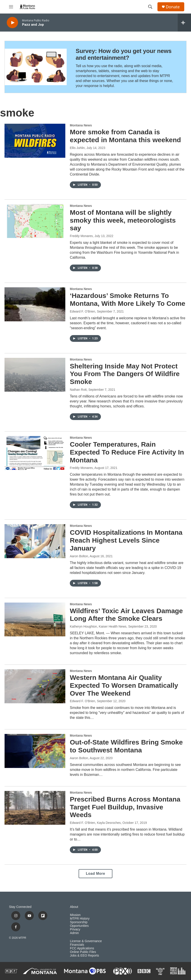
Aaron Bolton (79, 556)
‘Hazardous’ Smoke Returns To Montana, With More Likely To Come (128, 299)
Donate (173, 7)
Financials (77, 945)
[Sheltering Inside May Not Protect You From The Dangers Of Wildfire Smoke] (35, 375)
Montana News (81, 125)
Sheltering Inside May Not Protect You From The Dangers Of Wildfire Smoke (125, 374)
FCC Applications (82, 948)
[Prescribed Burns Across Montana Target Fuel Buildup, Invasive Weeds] (35, 808)
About (74, 907)
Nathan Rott (78, 390)
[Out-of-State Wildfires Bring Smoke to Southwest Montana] (35, 751)
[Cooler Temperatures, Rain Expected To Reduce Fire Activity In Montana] (35, 453)
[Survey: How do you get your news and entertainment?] (36, 67)
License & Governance (86, 941)
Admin (74, 933)
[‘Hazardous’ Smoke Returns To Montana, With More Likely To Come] (35, 304)
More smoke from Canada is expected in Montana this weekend (125, 136)
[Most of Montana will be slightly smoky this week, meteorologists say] (35, 221)
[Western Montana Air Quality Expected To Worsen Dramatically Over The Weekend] (35, 686)
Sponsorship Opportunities (79, 924)
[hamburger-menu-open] (11, 7)
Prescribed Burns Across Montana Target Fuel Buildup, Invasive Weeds (125, 807)
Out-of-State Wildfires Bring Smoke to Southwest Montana (126, 746)
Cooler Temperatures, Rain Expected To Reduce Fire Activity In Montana (127, 452)
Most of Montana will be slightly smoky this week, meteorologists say (123, 220)
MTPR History (80, 919)
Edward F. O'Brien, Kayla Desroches (95, 823)
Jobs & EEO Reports (84, 956)
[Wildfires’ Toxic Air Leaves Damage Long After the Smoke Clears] (35, 619)
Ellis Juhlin (77, 148)
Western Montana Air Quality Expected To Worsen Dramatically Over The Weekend (124, 685)
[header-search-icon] (150, 7)
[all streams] (184, 23)
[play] (12, 23)
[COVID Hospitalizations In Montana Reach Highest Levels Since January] (35, 541)
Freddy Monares (81, 236)
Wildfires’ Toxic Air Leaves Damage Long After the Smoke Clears (126, 615)
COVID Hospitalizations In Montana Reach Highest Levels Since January (126, 540)
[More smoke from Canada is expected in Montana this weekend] (35, 141)
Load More (95, 874)
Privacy (75, 929)
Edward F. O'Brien (82, 311)
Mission (75, 915)
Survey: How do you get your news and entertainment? (124, 54)
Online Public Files (83, 952)
